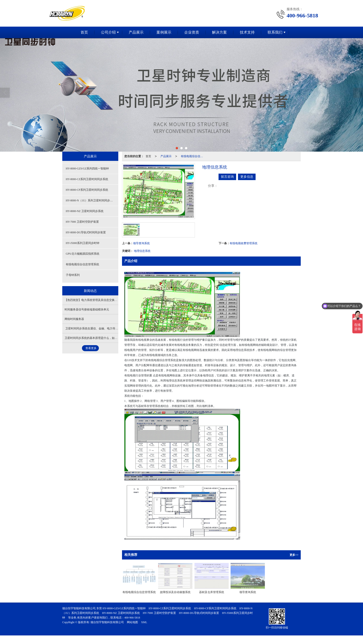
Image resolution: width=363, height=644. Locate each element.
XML (144, 622)
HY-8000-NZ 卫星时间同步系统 (85, 211)
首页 (84, 32)
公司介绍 (108, 32)
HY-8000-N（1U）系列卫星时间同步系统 (91, 200)
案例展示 (164, 32)
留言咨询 (227, 177)
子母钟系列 (73, 275)
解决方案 (219, 32)
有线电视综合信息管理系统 (193, 156)
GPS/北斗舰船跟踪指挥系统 (83, 254)
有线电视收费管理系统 (244, 243)
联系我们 (275, 32)
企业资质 (192, 32)
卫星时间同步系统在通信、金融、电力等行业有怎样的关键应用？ (105, 328)
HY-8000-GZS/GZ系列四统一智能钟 (87, 169)
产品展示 (136, 32)
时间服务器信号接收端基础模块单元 (87, 309)
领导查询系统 (141, 243)
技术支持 (247, 32)
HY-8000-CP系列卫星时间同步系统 (87, 190)
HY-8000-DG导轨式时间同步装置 (86, 232)
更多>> (294, 555)
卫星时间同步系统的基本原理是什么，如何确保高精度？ (99, 338)
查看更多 (91, 348)
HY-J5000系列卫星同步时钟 (83, 243)
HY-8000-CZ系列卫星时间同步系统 (87, 179)
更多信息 (247, 177)
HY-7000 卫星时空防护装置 (82, 222)
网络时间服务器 (74, 319)
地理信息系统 (142, 251)
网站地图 (132, 622)
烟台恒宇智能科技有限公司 (107, 622)
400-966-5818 (132, 618)
